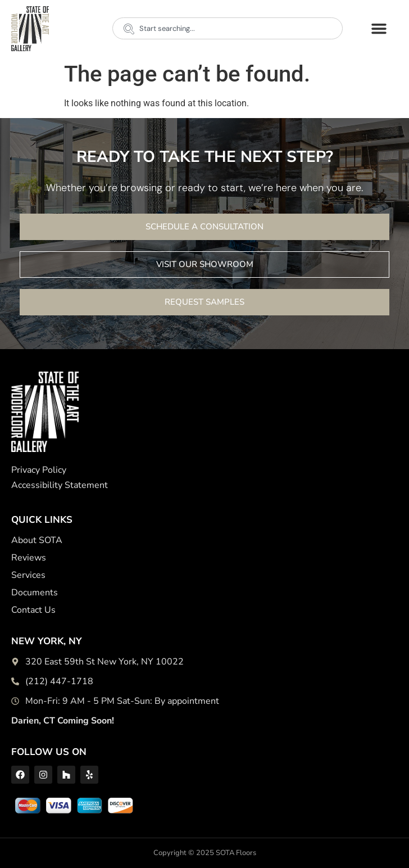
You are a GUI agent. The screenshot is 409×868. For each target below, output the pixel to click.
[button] (379, 29)
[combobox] (228, 28)
